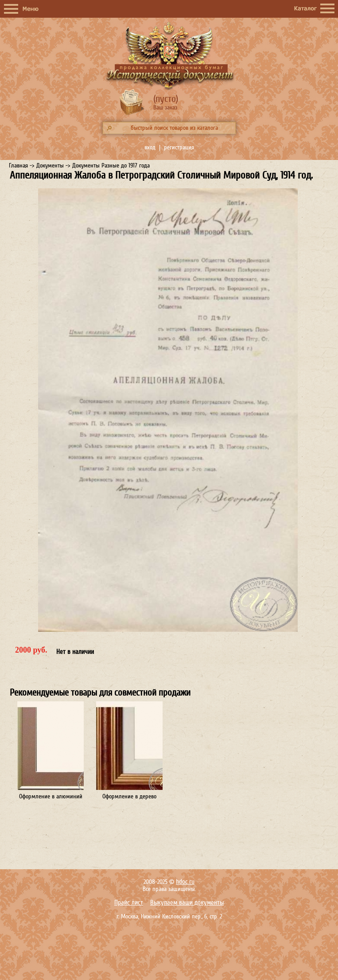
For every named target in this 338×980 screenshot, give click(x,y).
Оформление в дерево (129, 796)
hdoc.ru (185, 882)
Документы (50, 165)
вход (150, 147)
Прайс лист (129, 903)
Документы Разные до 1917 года (111, 165)
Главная (18, 165)
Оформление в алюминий (51, 796)
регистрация (179, 147)
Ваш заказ (165, 107)
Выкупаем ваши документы (187, 903)
